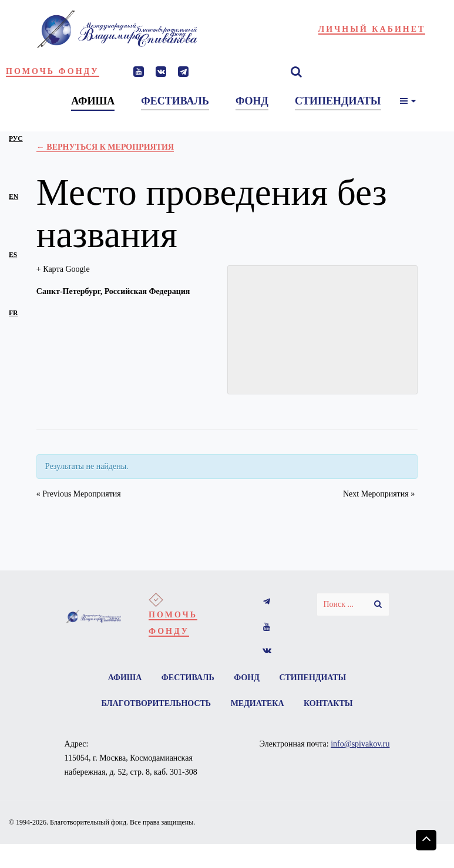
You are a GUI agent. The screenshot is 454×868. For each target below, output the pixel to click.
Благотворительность (156, 703)
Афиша (125, 678)
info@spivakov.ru (360, 744)
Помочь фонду (53, 71)
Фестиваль (188, 678)
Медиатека (258, 703)
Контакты (328, 703)
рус (16, 139)
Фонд (247, 678)
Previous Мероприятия (79, 494)
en (14, 197)
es (13, 255)
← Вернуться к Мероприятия (105, 147)
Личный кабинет (372, 29)
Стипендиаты (312, 678)
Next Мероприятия (379, 494)
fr (13, 313)
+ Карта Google (63, 269)
